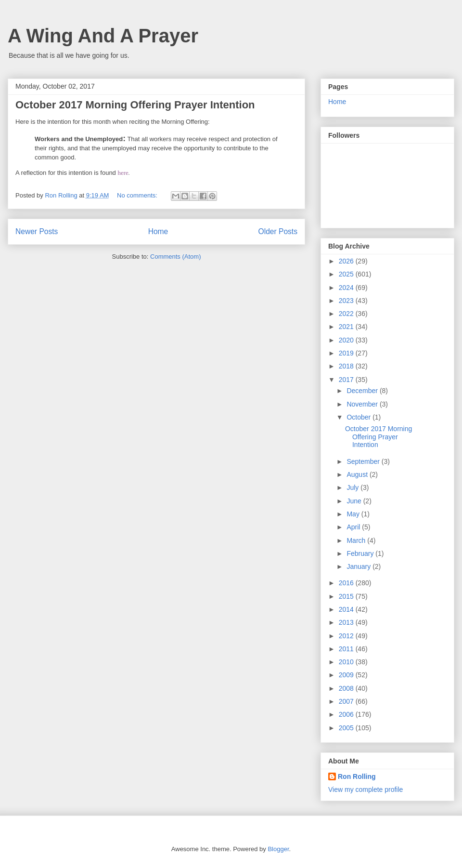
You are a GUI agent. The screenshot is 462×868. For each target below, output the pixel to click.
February (361, 553)
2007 (347, 701)
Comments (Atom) (175, 256)
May (354, 514)
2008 (347, 688)
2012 (347, 636)
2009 (347, 675)
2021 (347, 327)
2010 (347, 662)
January (359, 566)
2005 (347, 728)
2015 (347, 596)
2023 (347, 301)
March (357, 540)
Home (158, 231)
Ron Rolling (357, 776)
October (359, 417)
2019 (347, 353)
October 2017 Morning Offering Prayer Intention (135, 105)
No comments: (138, 195)
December (363, 391)
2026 (347, 261)
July (353, 487)
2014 (347, 609)
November (363, 404)
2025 (347, 274)
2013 (347, 622)
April (354, 527)
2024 (347, 288)
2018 (347, 366)
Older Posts (278, 231)
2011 (347, 649)
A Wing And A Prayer (103, 36)
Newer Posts (37, 231)
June (355, 501)
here (123, 173)
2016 (347, 583)
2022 (347, 314)
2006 (347, 714)
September (364, 461)
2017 (347, 380)
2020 (347, 340)
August (358, 474)
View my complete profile (366, 789)
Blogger (278, 849)
